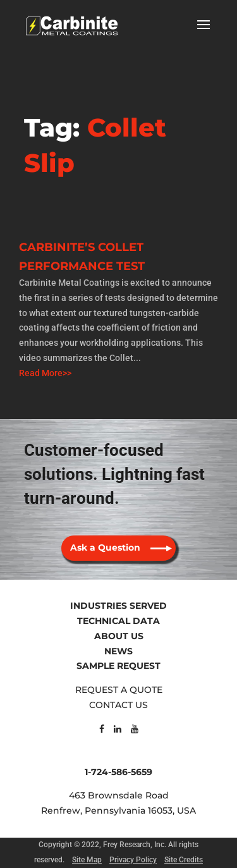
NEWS (118, 651)
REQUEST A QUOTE (119, 690)
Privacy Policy (133, 860)
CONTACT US (118, 705)
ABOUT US (119, 636)
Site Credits (184, 860)
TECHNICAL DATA (118, 621)
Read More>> (45, 373)
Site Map (87, 860)
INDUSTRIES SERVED (118, 606)
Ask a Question (105, 547)
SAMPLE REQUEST (118, 666)
